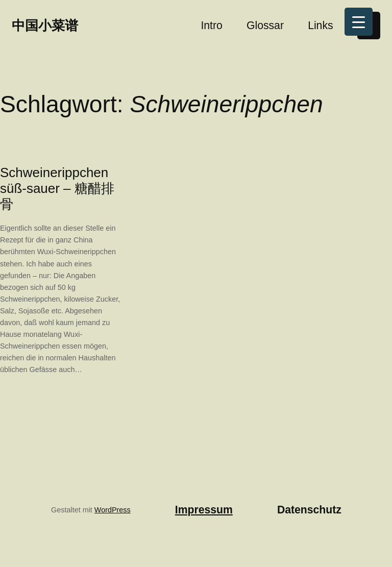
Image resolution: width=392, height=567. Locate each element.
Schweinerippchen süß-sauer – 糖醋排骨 (57, 188)
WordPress (113, 510)
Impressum (204, 510)
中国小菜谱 (45, 25)
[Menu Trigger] (359, 22)
